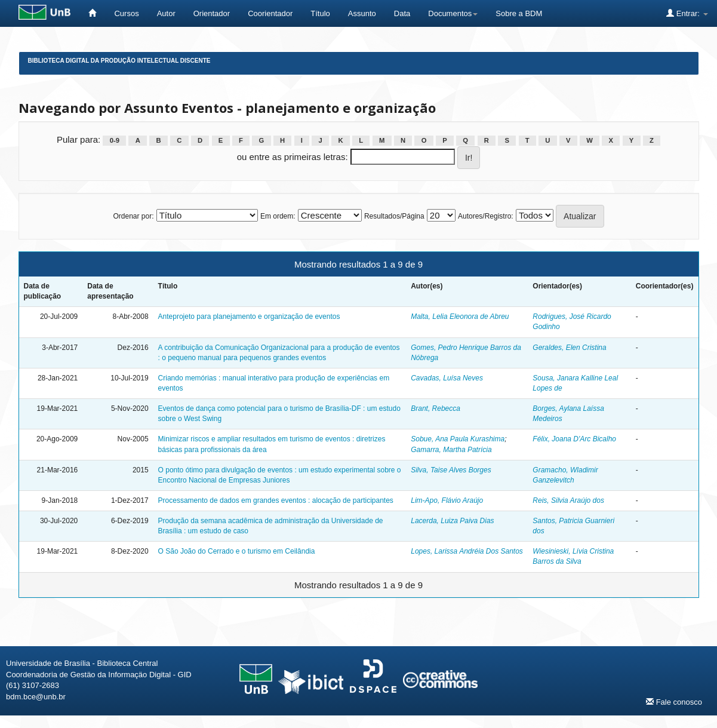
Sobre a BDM (519, 13)
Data (402, 13)
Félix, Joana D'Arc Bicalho (574, 439)
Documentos (453, 13)
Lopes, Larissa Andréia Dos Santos (467, 551)
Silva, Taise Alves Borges (451, 470)
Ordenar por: (133, 216)
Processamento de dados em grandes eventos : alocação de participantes (276, 500)
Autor (166, 13)
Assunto (362, 13)
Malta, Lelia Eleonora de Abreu (460, 317)
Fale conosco (674, 702)
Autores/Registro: (486, 216)
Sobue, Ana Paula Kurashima (458, 439)
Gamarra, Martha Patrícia (451, 450)
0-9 (115, 140)
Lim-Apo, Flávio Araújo (447, 500)
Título (320, 13)
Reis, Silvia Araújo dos (568, 500)
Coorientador (270, 13)
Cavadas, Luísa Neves (447, 378)
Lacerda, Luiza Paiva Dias (452, 521)
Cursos (126, 13)
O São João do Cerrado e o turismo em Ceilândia (237, 551)
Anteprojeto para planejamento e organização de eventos (249, 317)
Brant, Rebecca (436, 408)
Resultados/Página (394, 216)
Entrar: (687, 13)
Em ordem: (278, 216)
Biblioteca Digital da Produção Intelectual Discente (119, 61)
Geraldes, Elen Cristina (569, 348)
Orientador (212, 13)
